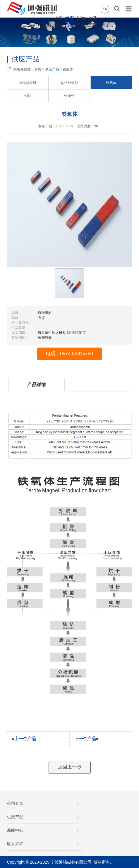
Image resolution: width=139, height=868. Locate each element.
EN (105, 9)
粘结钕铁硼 (69, 83)
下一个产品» (86, 739)
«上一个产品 (24, 739)
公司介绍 (15, 803)
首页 (47, 25)
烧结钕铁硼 (28, 83)
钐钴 (28, 96)
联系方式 (15, 844)
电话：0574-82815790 (69, 354)
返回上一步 (70, 767)
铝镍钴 (69, 96)
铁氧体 (111, 83)
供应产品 (52, 69)
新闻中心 (15, 830)
